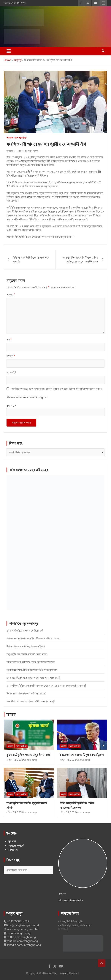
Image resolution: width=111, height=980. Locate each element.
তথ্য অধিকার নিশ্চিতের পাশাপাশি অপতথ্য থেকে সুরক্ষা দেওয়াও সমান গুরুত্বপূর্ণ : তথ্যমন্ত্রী (46, 686)
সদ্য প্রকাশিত (20, 138)
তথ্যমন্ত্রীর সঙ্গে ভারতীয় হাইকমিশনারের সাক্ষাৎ (27, 654)
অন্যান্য (10, 138)
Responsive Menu (103, 3)
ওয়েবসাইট (11, 372)
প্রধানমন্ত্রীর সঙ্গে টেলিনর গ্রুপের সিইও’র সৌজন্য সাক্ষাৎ (32, 670)
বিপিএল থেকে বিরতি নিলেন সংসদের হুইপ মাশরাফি (31, 260)
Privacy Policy (68, 973)
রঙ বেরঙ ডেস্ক (31, 151)
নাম (9, 339)
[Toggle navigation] (9, 51)
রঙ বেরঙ (52, 973)
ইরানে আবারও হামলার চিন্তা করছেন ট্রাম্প (26, 646)
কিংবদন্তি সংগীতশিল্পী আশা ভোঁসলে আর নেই (26, 694)
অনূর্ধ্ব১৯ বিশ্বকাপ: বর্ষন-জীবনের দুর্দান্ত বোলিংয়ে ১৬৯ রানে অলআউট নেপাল (80, 260)
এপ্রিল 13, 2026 (15, 760)
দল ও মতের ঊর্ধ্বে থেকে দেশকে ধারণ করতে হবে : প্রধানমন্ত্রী (33, 678)
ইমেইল (11, 356)
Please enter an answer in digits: (27, 397)
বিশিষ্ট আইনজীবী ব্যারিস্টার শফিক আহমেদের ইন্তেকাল (31, 662)
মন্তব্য (11, 294)
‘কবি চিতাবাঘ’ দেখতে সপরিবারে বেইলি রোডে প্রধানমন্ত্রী (31, 701)
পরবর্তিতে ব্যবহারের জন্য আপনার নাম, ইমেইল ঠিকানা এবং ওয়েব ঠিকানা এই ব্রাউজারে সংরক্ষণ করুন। (57, 389)
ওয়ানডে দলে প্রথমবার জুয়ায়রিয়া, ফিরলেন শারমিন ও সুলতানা (33, 638)
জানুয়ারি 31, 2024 (15, 151)
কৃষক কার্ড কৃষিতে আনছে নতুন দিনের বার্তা (25, 631)
